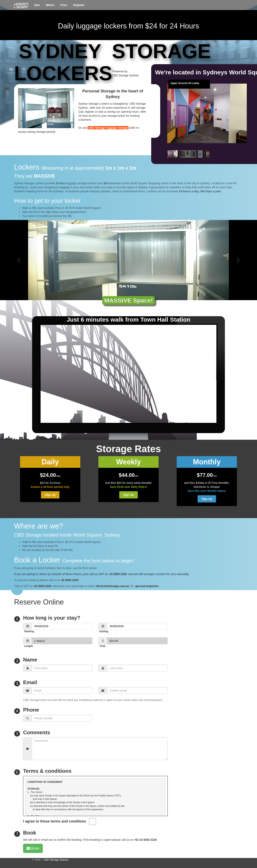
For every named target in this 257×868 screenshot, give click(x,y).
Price (64, 5)
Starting (29, 631)
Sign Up (50, 495)
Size (37, 5)
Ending (104, 631)
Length (28, 646)
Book (33, 848)
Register (79, 5)
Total (102, 646)
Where (50, 5)
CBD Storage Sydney (56, 860)
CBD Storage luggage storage (108, 128)
